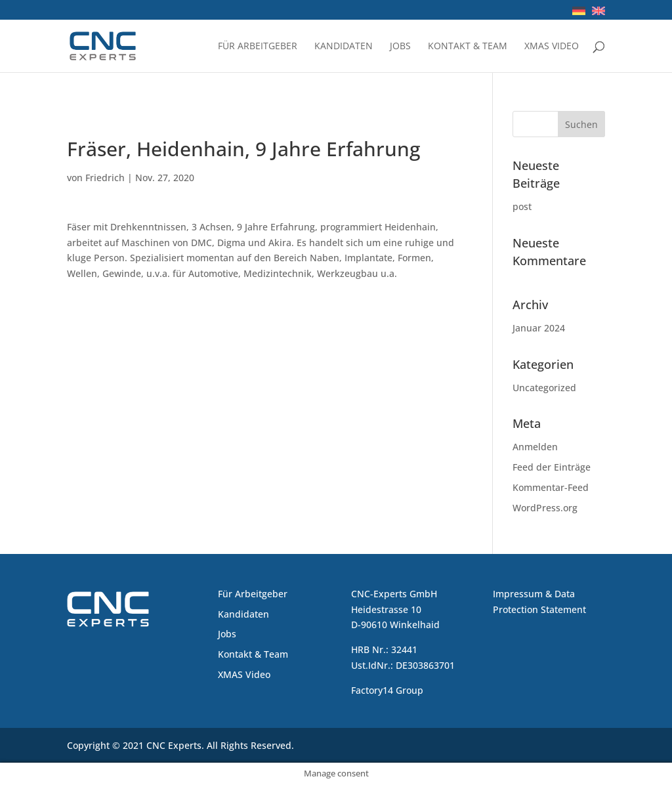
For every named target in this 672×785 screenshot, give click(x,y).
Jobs (400, 47)
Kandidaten (344, 47)
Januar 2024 (539, 328)
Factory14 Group (387, 690)
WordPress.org (545, 508)
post (522, 206)
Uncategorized (544, 388)
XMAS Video (552, 47)
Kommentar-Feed (551, 487)
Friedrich (105, 178)
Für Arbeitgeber (258, 47)
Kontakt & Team (468, 47)
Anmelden (535, 447)
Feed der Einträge (552, 467)
